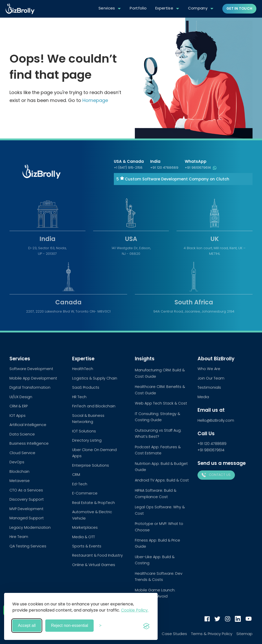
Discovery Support (27, 499)
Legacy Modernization (30, 527)
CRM (76, 475)
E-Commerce (85, 493)
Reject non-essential (69, 625)
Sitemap (244, 634)
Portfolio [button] (138, 8)
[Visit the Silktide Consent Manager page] (146, 626)
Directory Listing (87, 440)
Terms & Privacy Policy (212, 634)
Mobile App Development (33, 378)
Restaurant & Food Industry (97, 555)
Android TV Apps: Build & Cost (162, 480)
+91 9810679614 (201, 168)
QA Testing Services (28, 546)
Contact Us (216, 475)
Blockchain (19, 471)
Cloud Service (22, 453)
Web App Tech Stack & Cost (161, 403)
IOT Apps (18, 416)
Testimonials (209, 387)
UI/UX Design (21, 397)
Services (107, 8)
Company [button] (198, 8)
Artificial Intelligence (28, 425)
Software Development (31, 369)
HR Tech (79, 397)
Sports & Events (87, 546)
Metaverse (20, 481)
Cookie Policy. (135, 610)
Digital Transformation (30, 387)
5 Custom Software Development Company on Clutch (173, 179)
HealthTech (83, 369)
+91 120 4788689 (164, 168)
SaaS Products (86, 387)
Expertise (164, 8)
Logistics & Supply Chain (95, 378)
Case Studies (174, 634)
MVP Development (26, 509)
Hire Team (19, 537)
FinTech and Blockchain (94, 406)
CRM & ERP (19, 406)
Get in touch (239, 9)
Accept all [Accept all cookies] (27, 625)
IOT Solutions (84, 431)
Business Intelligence (29, 443)
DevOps (17, 462)
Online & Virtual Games (94, 565)
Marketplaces (85, 527)
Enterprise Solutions (91, 465)
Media (203, 397)
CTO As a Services (26, 490)
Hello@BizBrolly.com (216, 420)
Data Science (22, 434)
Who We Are (209, 369)
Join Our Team (211, 378)
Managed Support (27, 518)
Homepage (95, 100)
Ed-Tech (80, 484)
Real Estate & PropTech (94, 503)
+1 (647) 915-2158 (128, 168)
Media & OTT (84, 537)
